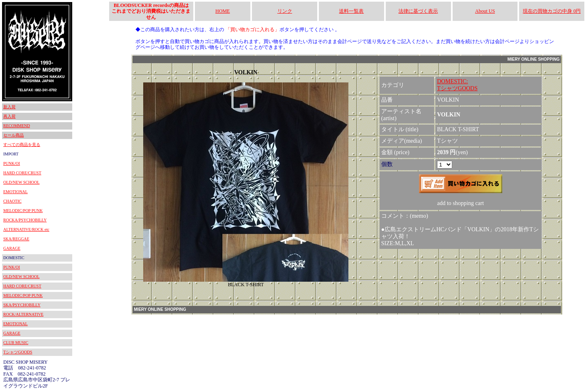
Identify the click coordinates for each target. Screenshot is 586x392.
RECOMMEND (17, 126)
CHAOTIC (12, 201)
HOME (223, 11)
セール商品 (14, 135)
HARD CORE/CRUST (22, 173)
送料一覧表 (351, 11)
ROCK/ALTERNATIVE (23, 314)
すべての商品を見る (22, 145)
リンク (285, 11)
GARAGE (12, 248)
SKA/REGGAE (16, 239)
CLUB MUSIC (16, 343)
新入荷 (9, 107)
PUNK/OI (12, 163)
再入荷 (9, 116)
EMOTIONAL (15, 192)
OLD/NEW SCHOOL (21, 182)
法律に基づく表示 (418, 11)
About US (485, 11)
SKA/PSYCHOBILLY (22, 305)
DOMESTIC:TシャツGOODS (457, 85)
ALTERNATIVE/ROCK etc (26, 229)
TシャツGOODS (18, 352)
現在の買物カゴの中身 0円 (552, 11)
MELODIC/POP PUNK (23, 211)
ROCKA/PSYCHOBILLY (25, 220)
